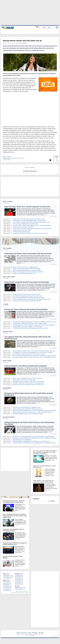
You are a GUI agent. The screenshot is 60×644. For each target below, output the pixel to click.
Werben (30, 634)
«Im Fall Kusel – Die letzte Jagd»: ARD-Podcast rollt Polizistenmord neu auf (31, 222)
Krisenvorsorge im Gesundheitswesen (22, 440)
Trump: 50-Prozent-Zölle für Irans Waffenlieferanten (26, 267)
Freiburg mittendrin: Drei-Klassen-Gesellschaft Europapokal (25, 366)
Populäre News (19, 588)
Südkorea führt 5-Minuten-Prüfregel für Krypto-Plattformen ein (15, 544)
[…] (45, 215)
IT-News (6, 304)
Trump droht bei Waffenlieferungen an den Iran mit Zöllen (27, 270)
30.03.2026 (6, 591)
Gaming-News (8, 332)
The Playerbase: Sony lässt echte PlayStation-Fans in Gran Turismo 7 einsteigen (33, 353)
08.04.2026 (6, 575)
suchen (51, 501)
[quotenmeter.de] (7, 158)
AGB (29, 633)
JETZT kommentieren (30, 171)
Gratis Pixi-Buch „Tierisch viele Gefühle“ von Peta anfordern (28, 327)
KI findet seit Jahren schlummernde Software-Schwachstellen (26, 309)
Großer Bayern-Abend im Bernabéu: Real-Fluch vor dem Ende (28, 385)
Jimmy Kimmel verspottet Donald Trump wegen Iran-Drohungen (27, 282)
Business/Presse (9, 417)
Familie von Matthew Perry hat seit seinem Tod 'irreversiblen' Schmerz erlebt (32, 299)
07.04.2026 (6, 577)
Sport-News (7, 361)
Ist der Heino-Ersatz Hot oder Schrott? (22, 230)
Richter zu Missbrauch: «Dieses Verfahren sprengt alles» (27, 269)
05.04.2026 (6, 582)
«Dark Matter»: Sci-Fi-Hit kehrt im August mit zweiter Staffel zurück (43, 481)
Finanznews (7, 388)
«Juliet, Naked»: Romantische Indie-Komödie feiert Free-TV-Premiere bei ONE (32, 229)
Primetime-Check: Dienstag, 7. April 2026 (23, 227)
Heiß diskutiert (19, 589)
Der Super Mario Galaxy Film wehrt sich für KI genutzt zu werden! (29, 354)
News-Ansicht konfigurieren (22, 591)
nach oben (54, 636)
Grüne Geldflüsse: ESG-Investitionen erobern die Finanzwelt (28, 409)
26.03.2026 (18, 580)
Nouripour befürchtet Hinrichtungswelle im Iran (24, 273)
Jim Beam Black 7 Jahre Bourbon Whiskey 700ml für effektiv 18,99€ (30, 323)
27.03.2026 (18, 578)
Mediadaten (34, 633)
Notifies (27, 593)
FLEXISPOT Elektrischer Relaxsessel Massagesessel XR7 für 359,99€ (30, 328)
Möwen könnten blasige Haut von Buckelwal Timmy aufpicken (28, 272)
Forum (22, 634)
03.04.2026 (6, 585)
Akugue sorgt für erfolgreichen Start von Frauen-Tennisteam (28, 378)
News (26, 634)
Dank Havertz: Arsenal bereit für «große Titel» (24, 380)
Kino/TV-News (8, 201)
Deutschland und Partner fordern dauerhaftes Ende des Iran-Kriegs (28, 254)
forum (57, 174)
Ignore (23, 593)
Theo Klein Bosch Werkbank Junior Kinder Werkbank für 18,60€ (29, 298)
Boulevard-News (9, 277)
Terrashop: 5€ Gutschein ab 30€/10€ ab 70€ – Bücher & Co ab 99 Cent (30, 233)
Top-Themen (7, 248)
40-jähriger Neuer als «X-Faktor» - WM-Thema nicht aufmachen (29, 381)
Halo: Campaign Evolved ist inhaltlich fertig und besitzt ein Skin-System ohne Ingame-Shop (15, 516)
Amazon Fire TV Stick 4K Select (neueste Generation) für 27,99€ (29, 219)
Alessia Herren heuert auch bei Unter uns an (22, 41)
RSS (42, 634)
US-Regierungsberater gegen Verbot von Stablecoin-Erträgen (28, 414)
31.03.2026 (6, 589)
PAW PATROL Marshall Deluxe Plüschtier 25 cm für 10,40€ (27, 296)
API (39, 634)
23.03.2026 (18, 584)
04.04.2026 (6, 583)
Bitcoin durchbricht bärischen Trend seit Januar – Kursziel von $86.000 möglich (32, 412)
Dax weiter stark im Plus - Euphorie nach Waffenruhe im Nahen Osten (14, 501)
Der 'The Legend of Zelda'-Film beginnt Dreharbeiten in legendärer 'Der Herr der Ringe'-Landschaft (45, 452)
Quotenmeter (23, 43)
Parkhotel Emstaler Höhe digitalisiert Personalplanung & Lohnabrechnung (31, 441)
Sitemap (18, 633)
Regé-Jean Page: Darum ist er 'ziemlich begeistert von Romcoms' (27, 207)
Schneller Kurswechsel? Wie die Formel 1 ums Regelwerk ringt (28, 383)
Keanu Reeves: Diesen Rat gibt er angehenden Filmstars (27, 301)
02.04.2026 (6, 586)
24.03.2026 (18, 583)
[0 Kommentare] (7, 160)
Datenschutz (24, 633)
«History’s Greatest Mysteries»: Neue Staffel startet (25, 224)
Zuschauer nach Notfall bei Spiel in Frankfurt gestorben (14, 530)
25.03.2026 (18, 581)
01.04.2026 (6, 588)
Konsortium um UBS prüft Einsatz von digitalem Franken (27, 407)
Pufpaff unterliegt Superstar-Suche (21, 232)
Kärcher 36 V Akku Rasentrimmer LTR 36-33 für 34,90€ (26, 294)
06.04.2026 (6, 578)
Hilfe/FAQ (35, 634)
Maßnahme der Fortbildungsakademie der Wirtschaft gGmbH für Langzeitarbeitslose (34, 437)
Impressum (41, 633)
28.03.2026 (18, 577)
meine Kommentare (16, 593)
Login (44, 27)
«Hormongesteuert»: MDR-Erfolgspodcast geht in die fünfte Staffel (29, 221)
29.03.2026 (18, 575)
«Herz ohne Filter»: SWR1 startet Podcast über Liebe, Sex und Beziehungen (32, 225)
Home (18, 634)
